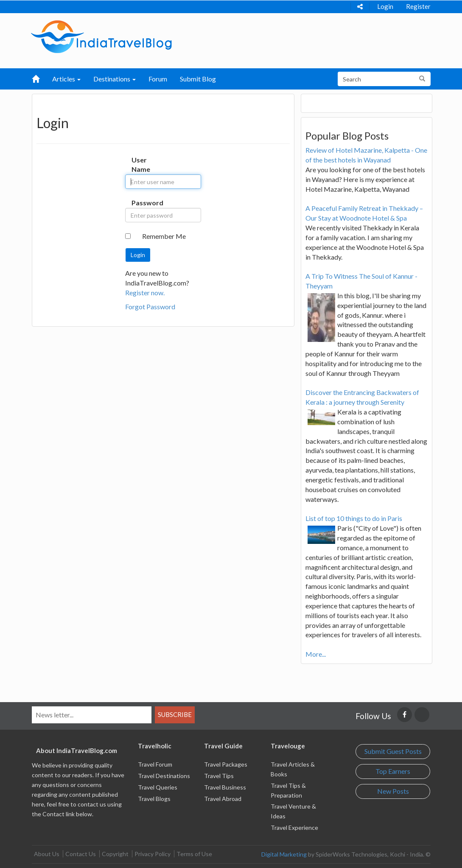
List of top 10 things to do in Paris (354, 518)
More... (316, 654)
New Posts (393, 791)
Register (418, 6)
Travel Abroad (223, 799)
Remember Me (164, 236)
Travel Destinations (164, 776)
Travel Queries (158, 787)
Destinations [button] (115, 79)
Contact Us (81, 854)
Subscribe (175, 714)
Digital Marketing (284, 854)
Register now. (145, 293)
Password (138, 203)
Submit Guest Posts (393, 751)
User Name (138, 165)
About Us (47, 854)
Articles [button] (66, 79)
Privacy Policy (153, 854)
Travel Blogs (154, 799)
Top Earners (393, 771)
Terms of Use (194, 854)
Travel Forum (155, 764)
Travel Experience (294, 827)
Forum (158, 79)
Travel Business (225, 787)
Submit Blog (198, 79)
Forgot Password (150, 307)
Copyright (115, 854)
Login (385, 6)
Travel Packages (226, 764)
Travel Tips (219, 776)
